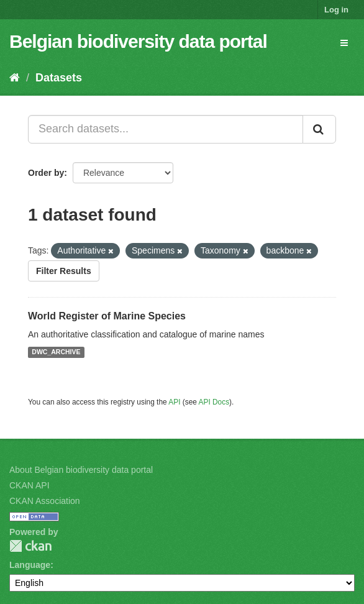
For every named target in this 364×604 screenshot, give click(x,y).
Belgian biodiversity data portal (138, 41)
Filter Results (64, 271)
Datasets (59, 78)
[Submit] (319, 129)
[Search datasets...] (166, 129)
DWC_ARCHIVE (56, 352)
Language (30, 565)
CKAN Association (45, 501)
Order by (46, 173)
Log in (336, 10)
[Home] (15, 78)
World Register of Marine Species (107, 316)
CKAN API (30, 485)
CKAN (30, 546)
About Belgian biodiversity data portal (81, 470)
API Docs (214, 402)
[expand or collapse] (344, 43)
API (174, 402)
